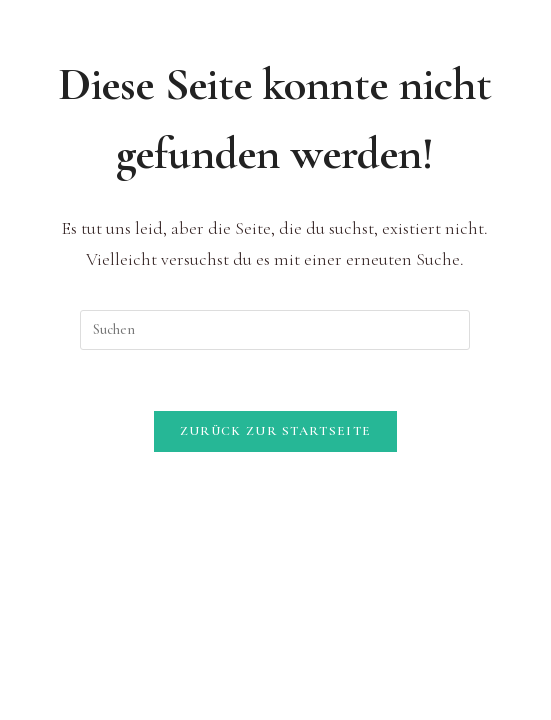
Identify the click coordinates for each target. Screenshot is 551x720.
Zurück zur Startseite (275, 431)
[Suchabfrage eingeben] (275, 330)
